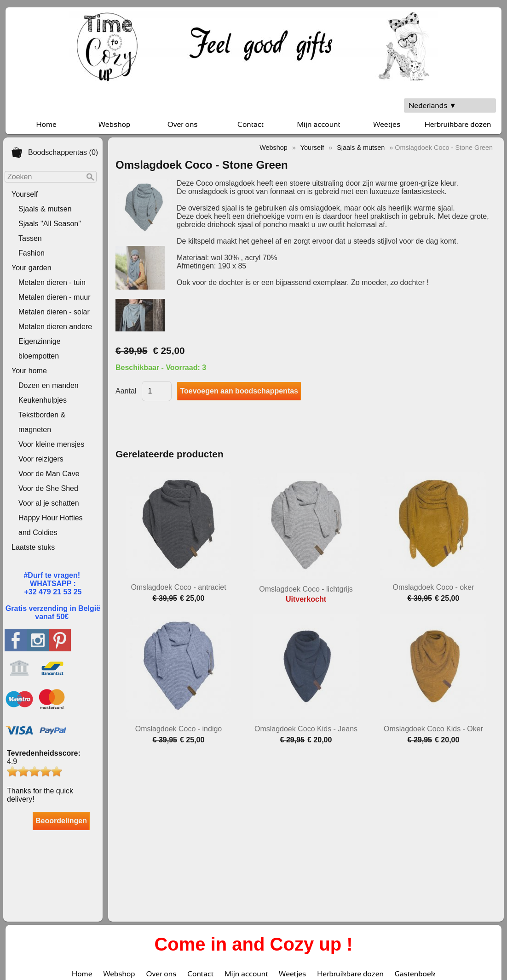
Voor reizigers (41, 459)
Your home (29, 371)
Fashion (32, 253)
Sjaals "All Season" (50, 224)
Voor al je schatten (49, 503)
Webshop (114, 124)
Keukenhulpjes (43, 400)
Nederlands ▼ (432, 105)
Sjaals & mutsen (45, 209)
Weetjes (387, 124)
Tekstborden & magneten (42, 422)
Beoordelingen (61, 821)
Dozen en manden (49, 385)
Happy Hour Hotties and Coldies (51, 525)
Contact (251, 124)
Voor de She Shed (48, 488)
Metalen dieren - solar (54, 312)
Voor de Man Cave (49, 474)
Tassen (30, 238)
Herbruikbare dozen (458, 124)
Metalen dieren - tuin (52, 282)
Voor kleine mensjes (51, 444)
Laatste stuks (33, 547)
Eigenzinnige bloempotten (40, 349)
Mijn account (318, 124)
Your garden (32, 268)
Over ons (183, 124)
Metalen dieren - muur (55, 297)
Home (46, 124)
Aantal (126, 391)
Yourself (25, 194)
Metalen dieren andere (55, 327)
